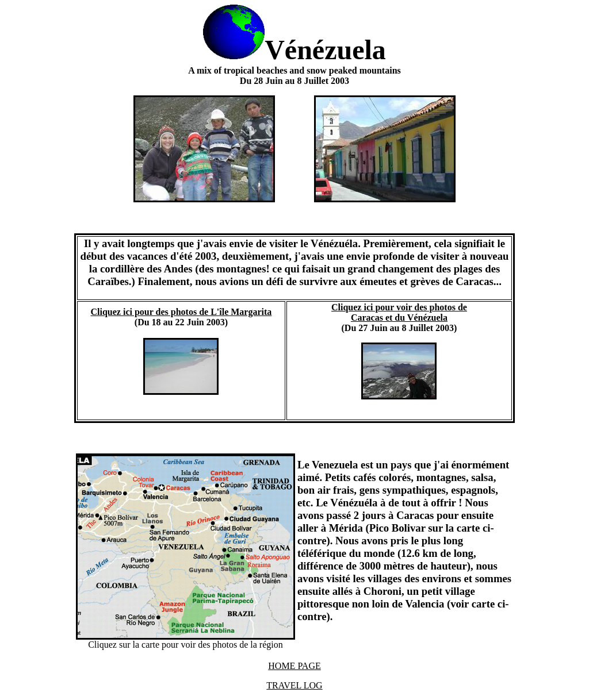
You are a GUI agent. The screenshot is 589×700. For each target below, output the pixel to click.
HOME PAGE (294, 666)
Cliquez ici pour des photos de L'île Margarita (181, 312)
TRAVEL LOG (294, 685)
